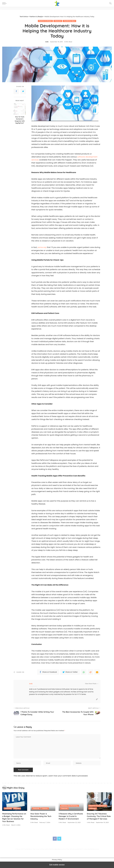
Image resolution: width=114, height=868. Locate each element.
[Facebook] (55, 839)
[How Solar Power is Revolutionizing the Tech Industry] (43, 802)
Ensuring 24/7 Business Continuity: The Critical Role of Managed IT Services (99, 816)
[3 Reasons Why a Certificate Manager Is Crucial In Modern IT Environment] (71, 802)
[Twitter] (59, 839)
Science (45, 808)
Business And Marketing (69, 806)
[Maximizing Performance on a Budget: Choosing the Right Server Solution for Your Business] (15, 802)
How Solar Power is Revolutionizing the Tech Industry (41, 816)
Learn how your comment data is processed (68, 776)
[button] (5, 3)
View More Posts (92, 684)
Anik (47, 42)
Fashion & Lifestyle (45, 21)
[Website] (97, 699)
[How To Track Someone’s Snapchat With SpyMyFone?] (20, 109)
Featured (58, 21)
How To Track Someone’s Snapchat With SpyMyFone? (20, 120)
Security (17, 808)
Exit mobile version (57, 865)
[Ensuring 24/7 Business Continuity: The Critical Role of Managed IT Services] (99, 802)
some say (42, 247)
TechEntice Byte (69, 21)
